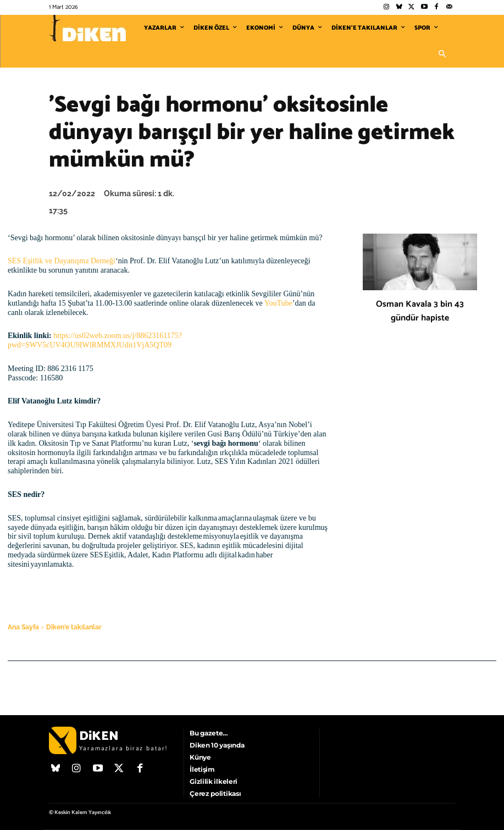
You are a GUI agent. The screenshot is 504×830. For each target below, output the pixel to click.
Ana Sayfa (23, 627)
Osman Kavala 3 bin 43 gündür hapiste (420, 311)
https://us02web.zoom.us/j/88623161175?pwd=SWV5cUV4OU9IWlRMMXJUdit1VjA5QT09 (95, 340)
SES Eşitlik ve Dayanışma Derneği (62, 261)
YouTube (278, 303)
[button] (442, 54)
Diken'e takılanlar (74, 627)
